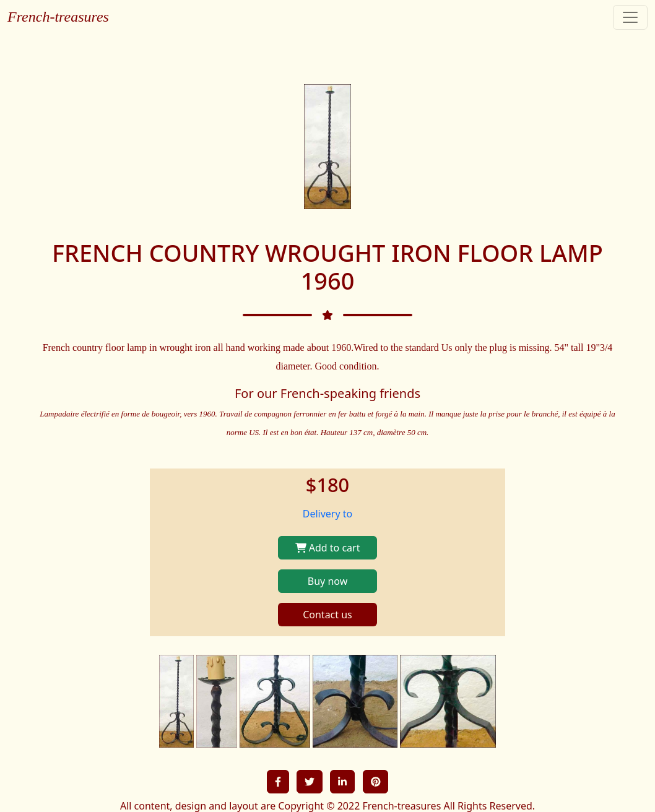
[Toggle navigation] (630, 17)
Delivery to (328, 514)
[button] (278, 782)
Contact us (327, 615)
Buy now (327, 581)
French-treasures (58, 17)
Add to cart (328, 548)
